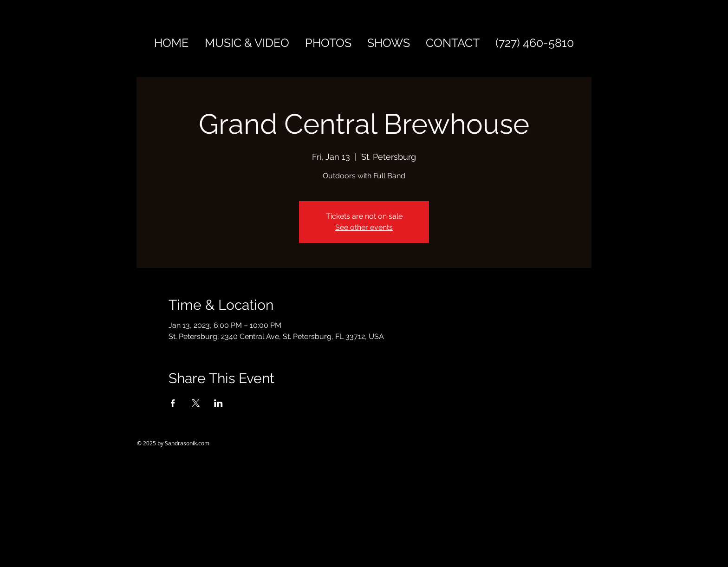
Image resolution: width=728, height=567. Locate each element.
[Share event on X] (196, 403)
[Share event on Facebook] (173, 403)
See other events (364, 227)
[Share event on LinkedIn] (218, 403)
